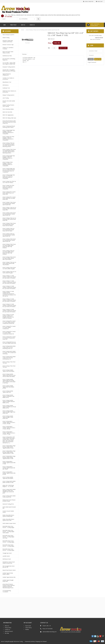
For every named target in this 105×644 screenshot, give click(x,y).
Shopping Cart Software (41, 641)
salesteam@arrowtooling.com (50, 632)
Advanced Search (9, 631)
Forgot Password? (92, 62)
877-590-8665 (8, 17)
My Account (28, 626)
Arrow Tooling (19, 641)
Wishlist (27, 629)
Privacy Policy (13, 25)
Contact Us (32, 25)
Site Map (7, 633)
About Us (23, 25)
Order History (28, 628)
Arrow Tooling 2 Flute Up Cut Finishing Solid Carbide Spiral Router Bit (43, 30)
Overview (24, 54)
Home (4, 25)
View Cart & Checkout (95, 39)
